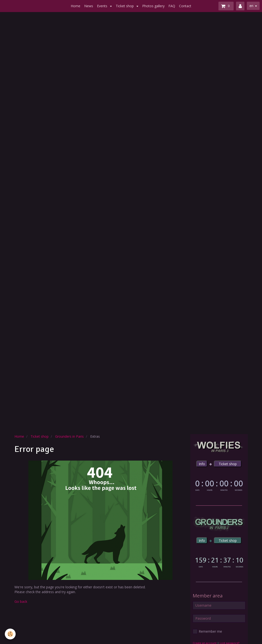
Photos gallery (153, 6)
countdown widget (219, 485)
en (251, 6)
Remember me (207, 631)
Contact (185, 6)
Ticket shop (125, 6)
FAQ (172, 6)
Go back (21, 601)
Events (103, 6)
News (89, 6)
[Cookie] (10, 634)
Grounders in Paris (69, 436)
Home (76, 6)
